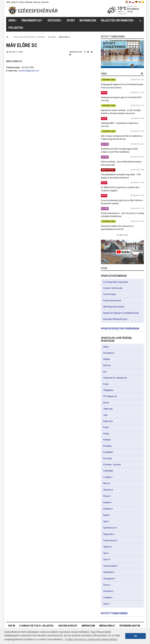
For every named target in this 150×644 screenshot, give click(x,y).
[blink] (143, 2)
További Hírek (122, 235)
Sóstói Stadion (110, 294)
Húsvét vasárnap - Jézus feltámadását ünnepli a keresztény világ (121, 163)
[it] (140, 2)
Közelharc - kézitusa (112, 465)
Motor (106, 483)
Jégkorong (108, 409)
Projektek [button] (16, 29)
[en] (130, 2)
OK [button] (135, 636)
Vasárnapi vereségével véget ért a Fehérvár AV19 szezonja (121, 99)
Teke (105, 553)
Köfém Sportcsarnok (112, 301)
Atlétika (107, 359)
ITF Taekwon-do (110, 396)
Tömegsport (108, 579)
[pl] (133, 2)
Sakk (105, 521)
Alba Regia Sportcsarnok (114, 307)
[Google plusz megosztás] (92, 52)
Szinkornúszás (110, 540)
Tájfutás (107, 547)
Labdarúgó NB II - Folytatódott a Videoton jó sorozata (120, 125)
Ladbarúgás (108, 471)
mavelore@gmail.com (29, 71)
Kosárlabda (108, 452)
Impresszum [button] (88, 626)
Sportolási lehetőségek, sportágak (29, 37)
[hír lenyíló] (142, 74)
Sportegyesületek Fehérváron (120, 328)
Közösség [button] (55, 21)
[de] (136, 2)
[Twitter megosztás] (88, 52)
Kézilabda (107, 446)
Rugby (106, 515)
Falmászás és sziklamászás (115, 378)
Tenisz (106, 559)
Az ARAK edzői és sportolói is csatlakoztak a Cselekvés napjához (120, 189)
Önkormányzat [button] (32, 21)
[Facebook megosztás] (85, 52)
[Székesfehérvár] (33, 10)
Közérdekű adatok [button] (130, 626)
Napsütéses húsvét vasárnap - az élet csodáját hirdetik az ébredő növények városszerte (121, 112)
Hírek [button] (13, 21)
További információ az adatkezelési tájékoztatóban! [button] (91, 639)
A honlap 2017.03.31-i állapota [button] (36, 626)
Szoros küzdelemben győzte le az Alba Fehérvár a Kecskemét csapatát (122, 202)
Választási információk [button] (118, 21)
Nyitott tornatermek (114, 613)
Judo (105, 415)
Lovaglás (107, 477)
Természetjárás (110, 566)
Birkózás (107, 365)
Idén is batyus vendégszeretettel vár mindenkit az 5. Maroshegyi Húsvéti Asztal (122, 137)
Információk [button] (88, 20)
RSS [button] (10, 626)
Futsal (106, 384)
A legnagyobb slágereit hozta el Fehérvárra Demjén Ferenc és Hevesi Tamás (122, 86)
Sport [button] (71, 20)
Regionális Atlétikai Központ (115, 319)
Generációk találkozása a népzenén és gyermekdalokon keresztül (117, 228)
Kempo (106, 434)
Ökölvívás (107, 490)
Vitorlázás (108, 591)
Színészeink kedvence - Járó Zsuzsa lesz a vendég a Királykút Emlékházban (122, 215)
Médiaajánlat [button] (107, 626)
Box (105, 372)
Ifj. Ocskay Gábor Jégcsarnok (116, 282)
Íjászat (106, 403)
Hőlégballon (108, 390)
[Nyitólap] (7, 37)
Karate (106, 427)
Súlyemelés (108, 534)
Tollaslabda (108, 572)
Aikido (106, 347)
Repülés (107, 502)
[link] (122, 54)
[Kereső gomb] (140, 21)
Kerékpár (107, 440)
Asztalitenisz (109, 353)
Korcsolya (108, 458)
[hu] (127, 2)
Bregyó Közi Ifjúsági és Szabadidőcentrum (121, 313)
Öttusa (106, 496)
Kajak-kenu (108, 421)
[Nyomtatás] (70, 55)
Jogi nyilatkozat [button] (68, 626)
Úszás (106, 585)
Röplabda (52, 37)
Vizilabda (107, 598)
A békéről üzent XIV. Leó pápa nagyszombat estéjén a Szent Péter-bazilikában (119, 150)
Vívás (106, 604)
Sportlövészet (109, 528)
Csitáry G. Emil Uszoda (113, 288)
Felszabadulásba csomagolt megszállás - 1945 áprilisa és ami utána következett (121, 176)
